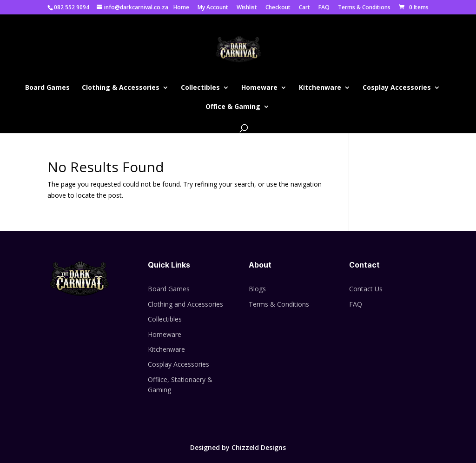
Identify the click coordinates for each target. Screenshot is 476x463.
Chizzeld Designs (259, 447)
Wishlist (247, 8)
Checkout (278, 8)
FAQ (324, 8)
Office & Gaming (233, 107)
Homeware (259, 88)
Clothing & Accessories (121, 88)
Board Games (47, 88)
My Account (213, 8)
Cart (304, 8)
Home (181, 8)
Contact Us (366, 289)
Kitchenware (320, 88)
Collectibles (200, 88)
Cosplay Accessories (397, 88)
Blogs (257, 289)
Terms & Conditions (364, 8)
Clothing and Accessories (185, 304)
